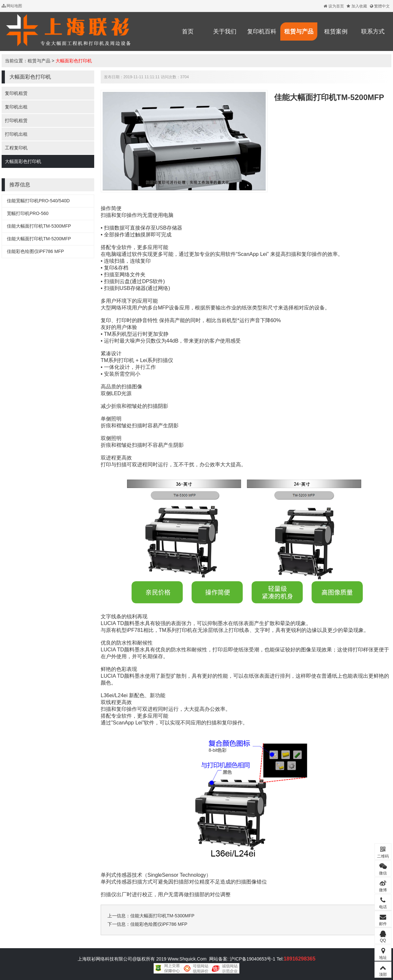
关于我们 (225, 31)
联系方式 (373, 31)
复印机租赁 (16, 93)
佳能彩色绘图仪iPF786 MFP (35, 251)
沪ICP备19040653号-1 (252, 959)
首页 (188, 31)
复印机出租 (16, 107)
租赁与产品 (299, 31)
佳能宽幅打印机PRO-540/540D (38, 201)
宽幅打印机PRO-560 (28, 213)
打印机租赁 (16, 120)
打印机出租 (16, 134)
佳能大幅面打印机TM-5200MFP (39, 239)
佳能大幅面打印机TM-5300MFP (39, 226)
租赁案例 (336, 31)
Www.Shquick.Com (187, 959)
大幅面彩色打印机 (74, 61)
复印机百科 (262, 31)
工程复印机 (16, 148)
